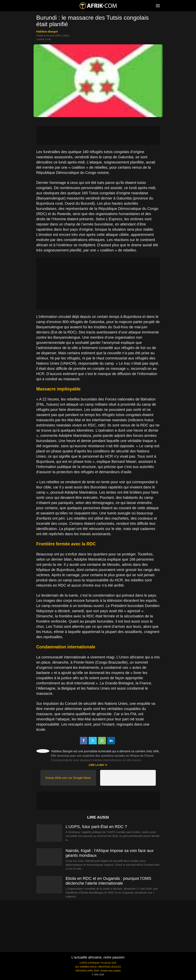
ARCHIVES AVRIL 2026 (87, 971)
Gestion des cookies (111, 971)
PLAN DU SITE (109, 963)
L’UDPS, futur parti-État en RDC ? (96, 827)
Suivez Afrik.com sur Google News (68, 778)
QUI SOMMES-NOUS (86, 967)
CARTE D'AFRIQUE (89, 963)
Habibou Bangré (47, 31)
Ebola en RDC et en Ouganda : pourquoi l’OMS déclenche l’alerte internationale (108, 881)
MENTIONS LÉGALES (110, 967)
